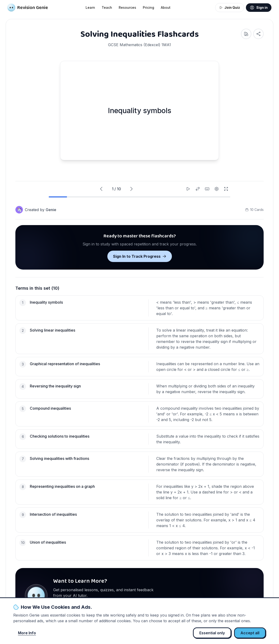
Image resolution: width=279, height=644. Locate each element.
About (166, 7)
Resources (127, 7)
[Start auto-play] (188, 189)
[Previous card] (101, 189)
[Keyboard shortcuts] (207, 189)
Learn (90, 7)
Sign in (259, 8)
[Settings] (217, 189)
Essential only (212, 633)
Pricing (148, 7)
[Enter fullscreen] (226, 189)
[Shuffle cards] (198, 189)
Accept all (250, 633)
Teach (107, 7)
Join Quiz (230, 7)
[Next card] (131, 189)
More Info (27, 633)
